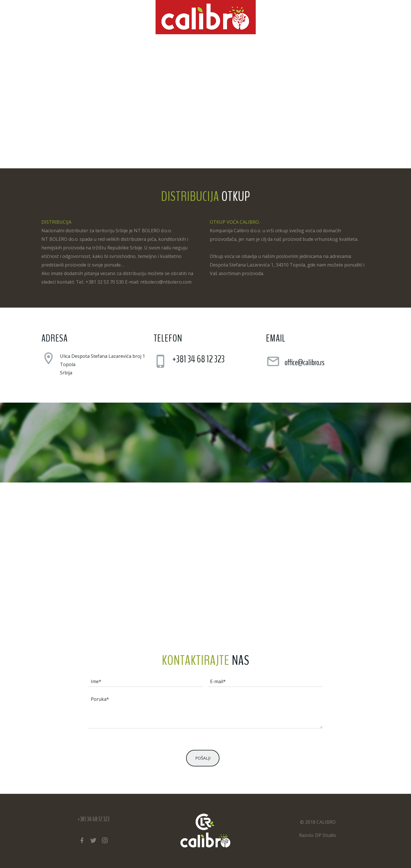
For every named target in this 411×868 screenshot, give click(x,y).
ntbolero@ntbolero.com (166, 282)
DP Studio (326, 835)
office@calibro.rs (305, 363)
